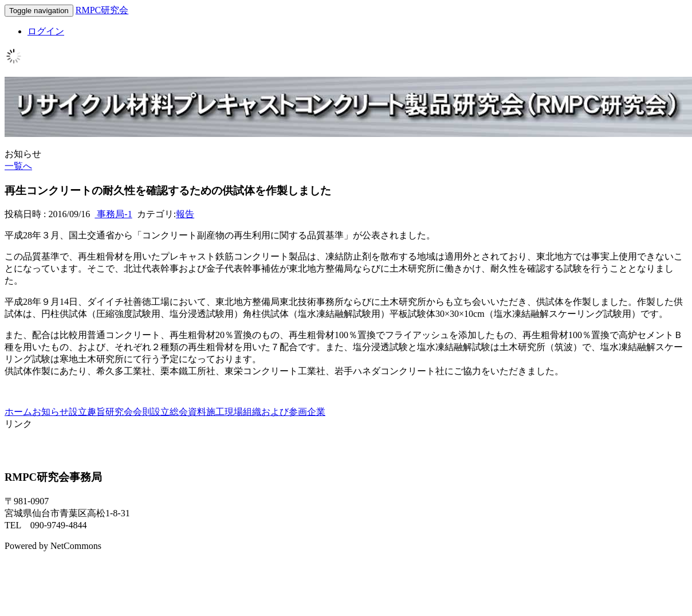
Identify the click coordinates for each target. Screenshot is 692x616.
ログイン (46, 31)
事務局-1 (113, 214)
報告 (185, 214)
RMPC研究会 (102, 10)
